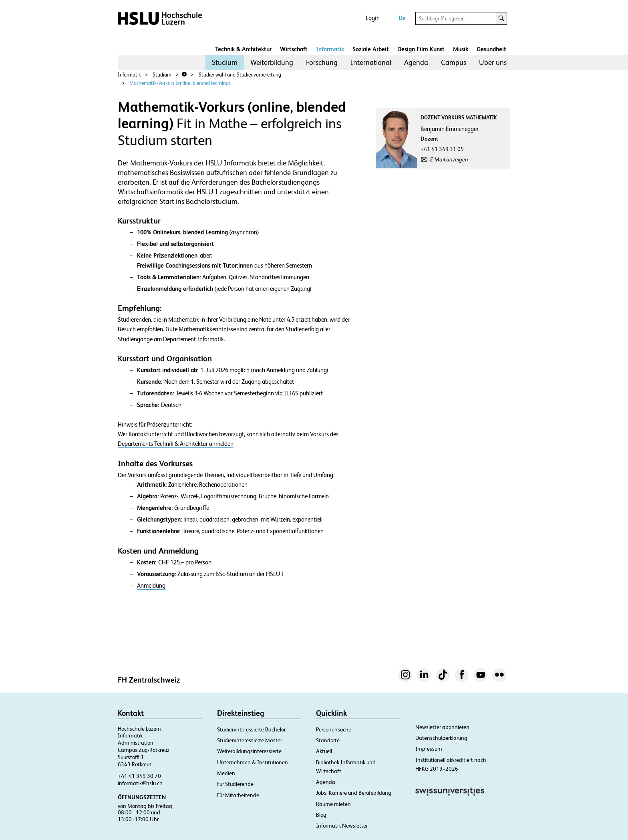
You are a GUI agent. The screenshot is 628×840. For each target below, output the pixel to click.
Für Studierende (235, 784)
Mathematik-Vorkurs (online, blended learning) (180, 83)
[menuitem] (225, 62)
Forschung (322, 62)
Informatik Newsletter (342, 826)
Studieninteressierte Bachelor (251, 729)
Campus (454, 62)
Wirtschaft (294, 49)
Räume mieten (333, 804)
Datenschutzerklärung (441, 738)
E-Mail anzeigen (449, 159)
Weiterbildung (272, 62)
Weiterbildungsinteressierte (249, 751)
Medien (226, 773)
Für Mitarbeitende (238, 795)
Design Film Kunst (421, 49)
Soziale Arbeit (371, 49)
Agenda (416, 62)
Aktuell (324, 751)
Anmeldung (151, 586)
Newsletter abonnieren (442, 727)
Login (373, 18)
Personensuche (334, 729)
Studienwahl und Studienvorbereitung (240, 75)
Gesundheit (491, 49)
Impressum (429, 749)
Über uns (493, 62)
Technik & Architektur (243, 49)
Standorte (328, 740)
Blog (321, 815)
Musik (461, 49)
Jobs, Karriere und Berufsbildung (354, 793)
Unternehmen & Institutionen (253, 762)
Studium (225, 62)
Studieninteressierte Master (250, 740)
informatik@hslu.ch (140, 783)
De (402, 18)
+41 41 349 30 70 (139, 776)
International (371, 62)
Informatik (330, 49)
